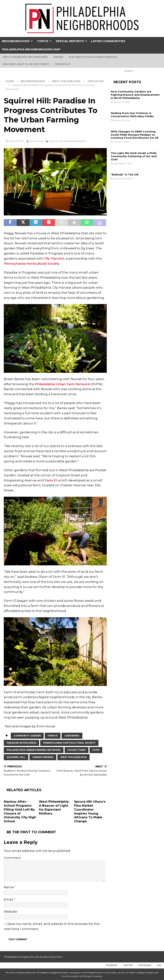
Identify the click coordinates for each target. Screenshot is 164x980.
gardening (72, 736)
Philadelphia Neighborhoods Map (31, 49)
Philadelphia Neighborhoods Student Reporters (33, 957)
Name (9, 887)
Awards (58, 57)
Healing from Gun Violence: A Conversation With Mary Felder (132, 115)
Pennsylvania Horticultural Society (32, 264)
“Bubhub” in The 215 (125, 174)
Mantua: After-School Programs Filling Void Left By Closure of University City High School (20, 811)
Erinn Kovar (36, 141)
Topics (43, 41)
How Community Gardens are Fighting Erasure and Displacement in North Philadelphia (135, 95)
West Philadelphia (66, 81)
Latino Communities (108, 41)
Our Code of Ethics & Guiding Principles (93, 57)
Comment (12, 858)
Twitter (128, 965)
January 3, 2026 (121, 142)
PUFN (96, 750)
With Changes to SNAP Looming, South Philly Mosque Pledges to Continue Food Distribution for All (135, 135)
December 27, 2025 (123, 164)
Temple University (93, 976)
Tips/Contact (63, 64)
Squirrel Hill (16, 757)
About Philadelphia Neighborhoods (25, 57)
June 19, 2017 (17, 141)
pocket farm (77, 750)
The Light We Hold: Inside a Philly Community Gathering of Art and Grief (134, 156)
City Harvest (54, 258)
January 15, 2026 (122, 120)
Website (10, 912)
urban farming (43, 757)
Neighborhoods (16, 41)
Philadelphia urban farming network (34, 750)
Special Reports (70, 41)
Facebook (112, 965)
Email (9, 899)
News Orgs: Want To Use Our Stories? (26, 64)
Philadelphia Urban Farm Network (62, 384)
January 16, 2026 (122, 102)
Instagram (145, 965)
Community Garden (27, 736)
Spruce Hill (56, 141)
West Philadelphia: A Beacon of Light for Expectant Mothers (54, 807)
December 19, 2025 (123, 179)
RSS (159, 965)
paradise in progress (21, 743)
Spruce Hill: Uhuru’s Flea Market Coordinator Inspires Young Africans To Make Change (90, 811)
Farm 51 (51, 480)
